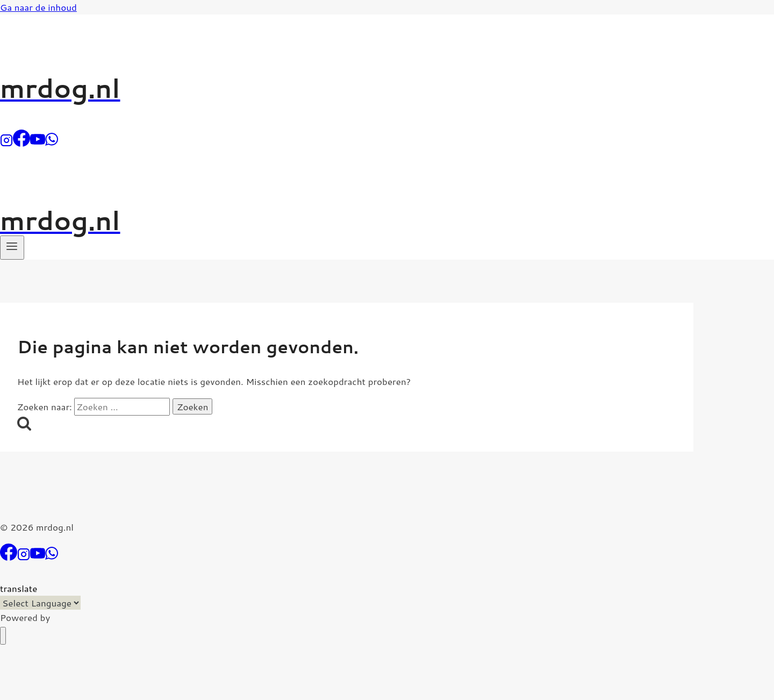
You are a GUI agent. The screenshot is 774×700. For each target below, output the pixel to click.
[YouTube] (38, 143)
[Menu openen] (12, 247)
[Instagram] (6, 143)
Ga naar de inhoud (38, 7)
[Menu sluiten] (3, 636)
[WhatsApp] (52, 143)
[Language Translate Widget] (40, 603)
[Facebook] (21, 143)
